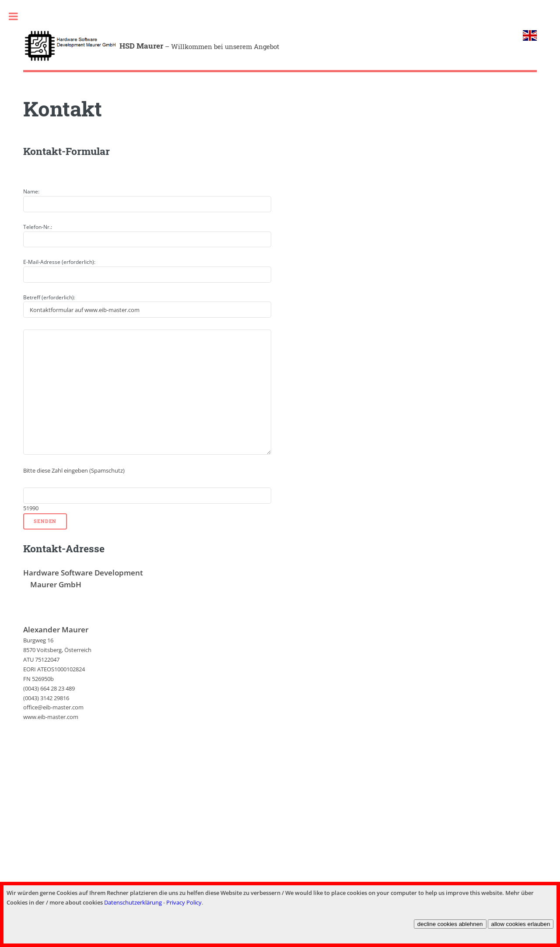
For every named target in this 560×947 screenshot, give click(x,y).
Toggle (13, 16)
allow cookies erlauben (521, 924)
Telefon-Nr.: (38, 227)
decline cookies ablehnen (450, 924)
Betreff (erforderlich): (49, 297)
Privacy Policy (184, 902)
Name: (31, 191)
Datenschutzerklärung (133, 902)
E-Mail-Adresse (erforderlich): (59, 262)
